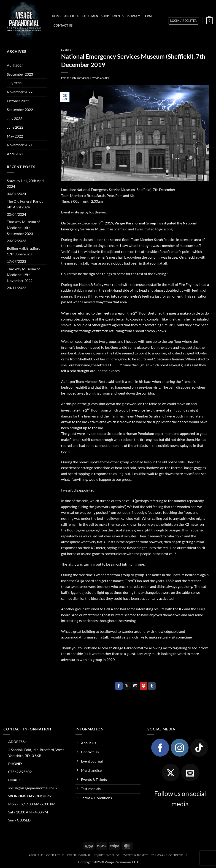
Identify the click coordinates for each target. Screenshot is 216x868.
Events (118, 16)
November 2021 (20, 145)
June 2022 (15, 127)
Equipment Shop (96, 16)
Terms (148, 16)
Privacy (133, 16)
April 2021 (15, 154)
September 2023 (20, 74)
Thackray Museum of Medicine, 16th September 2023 (23, 227)
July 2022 (15, 118)
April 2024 (15, 65)
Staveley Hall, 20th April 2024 (26, 184)
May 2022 (15, 136)
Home (57, 16)
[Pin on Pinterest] (144, 686)
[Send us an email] (190, 773)
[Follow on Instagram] (180, 748)
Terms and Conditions (169, 855)
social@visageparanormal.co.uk (33, 788)
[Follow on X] (171, 773)
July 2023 (15, 83)
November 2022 (20, 92)
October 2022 (18, 101)
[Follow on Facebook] (160, 748)
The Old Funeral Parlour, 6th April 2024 (26, 204)
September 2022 (20, 109)
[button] (184, 21)
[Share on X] (127, 686)
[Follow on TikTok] (199, 748)
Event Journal (79, 855)
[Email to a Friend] (135, 686)
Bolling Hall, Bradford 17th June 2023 (24, 251)
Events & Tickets (135, 855)
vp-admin (102, 78)
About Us (72, 16)
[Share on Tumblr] (152, 686)
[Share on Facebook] (119, 686)
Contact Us (63, 25)
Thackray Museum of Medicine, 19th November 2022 (23, 275)
